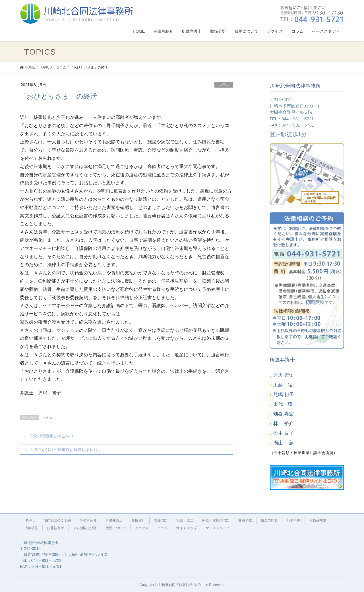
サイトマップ (187, 528)
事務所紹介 (88, 520)
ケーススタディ (218, 528)
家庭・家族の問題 (216, 520)
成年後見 (31, 528)
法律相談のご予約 (57, 520)
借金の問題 (269, 520)
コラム (224, 85)
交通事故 (245, 520)
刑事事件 (293, 520)
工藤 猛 (283, 385)
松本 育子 (284, 433)
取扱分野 (138, 520)
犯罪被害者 (55, 528)
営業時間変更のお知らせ (52, 436)
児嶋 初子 (284, 395)
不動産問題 (318, 520)
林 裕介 (284, 424)
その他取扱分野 (85, 528)
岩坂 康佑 (284, 375)
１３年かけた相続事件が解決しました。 (66, 450)
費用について (116, 528)
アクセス (142, 528)
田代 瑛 (283, 404)
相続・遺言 (185, 520)
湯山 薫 (284, 443)
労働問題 (161, 520)
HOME (30, 520)
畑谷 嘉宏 (284, 414)
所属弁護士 (114, 520)
